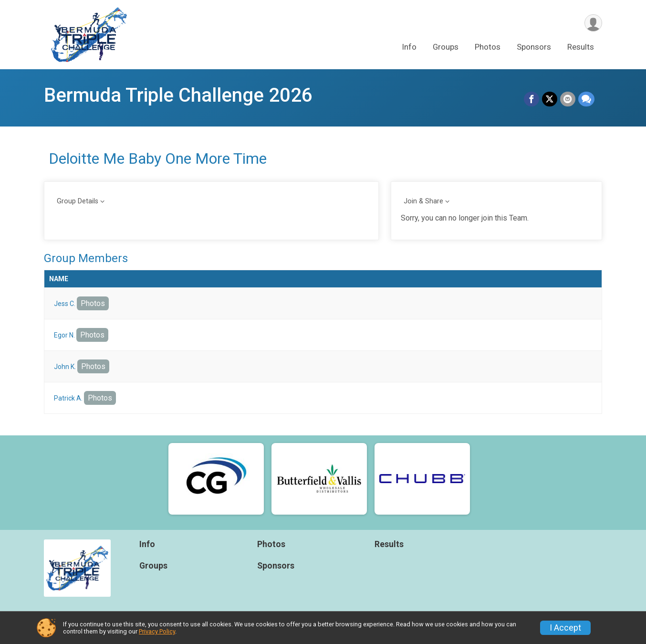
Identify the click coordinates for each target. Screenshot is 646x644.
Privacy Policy (157, 631)
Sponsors (534, 47)
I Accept (565, 628)
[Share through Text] (586, 99)
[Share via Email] (568, 99)
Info (409, 47)
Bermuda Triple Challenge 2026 (178, 95)
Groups (446, 47)
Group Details (78, 201)
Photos (488, 47)
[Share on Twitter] (550, 99)
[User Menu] (593, 23)
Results (581, 47)
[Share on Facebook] (531, 99)
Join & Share (423, 201)
